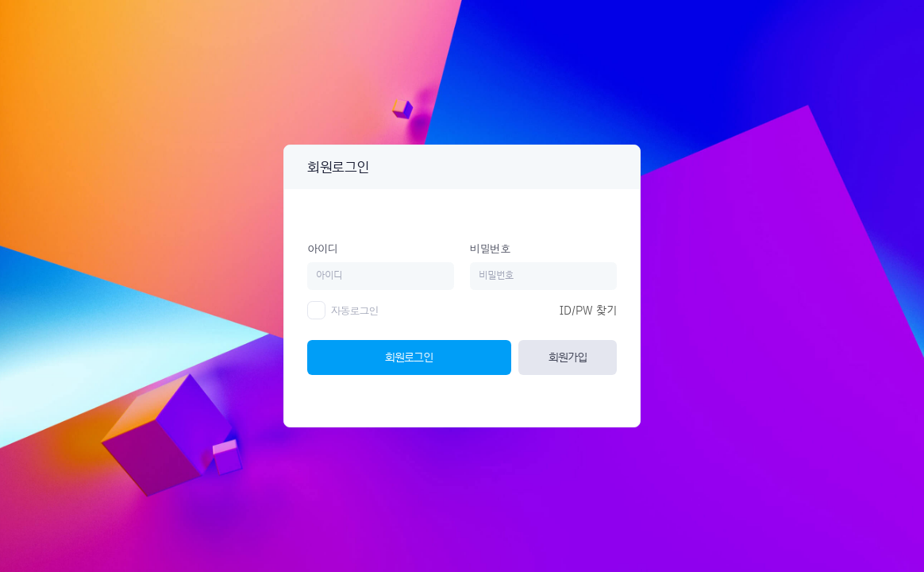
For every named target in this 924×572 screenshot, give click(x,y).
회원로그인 (409, 357)
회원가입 (568, 357)
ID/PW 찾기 (588, 311)
